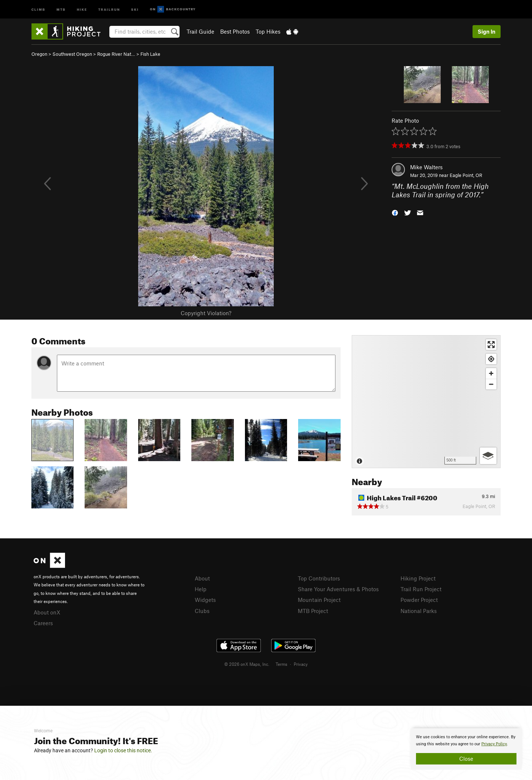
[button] (395, 212)
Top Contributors (319, 578)
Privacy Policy (494, 744)
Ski (135, 9)
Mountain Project (319, 600)
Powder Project (419, 600)
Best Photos (235, 31)
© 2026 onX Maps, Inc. (247, 664)
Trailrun (109, 9)
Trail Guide (200, 31)
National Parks (419, 611)
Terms (282, 664)
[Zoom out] (491, 384)
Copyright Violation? (206, 313)
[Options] (488, 456)
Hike (82, 9)
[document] (466, 749)
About (202, 578)
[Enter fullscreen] (491, 345)
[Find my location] (491, 359)
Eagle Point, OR (466, 175)
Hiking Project (418, 578)
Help (201, 589)
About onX (47, 612)
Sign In (487, 31)
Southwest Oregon (72, 54)
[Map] (426, 402)
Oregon (39, 54)
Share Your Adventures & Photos (338, 589)
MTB (61, 9)
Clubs (202, 611)
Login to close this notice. (123, 750)
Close (466, 759)
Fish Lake (150, 54)
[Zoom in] (491, 373)
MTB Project (313, 611)
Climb (38, 9)
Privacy (301, 664)
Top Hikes (268, 31)
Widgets (205, 600)
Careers (43, 623)
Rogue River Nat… (116, 54)
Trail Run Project (421, 589)
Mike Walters (426, 167)
